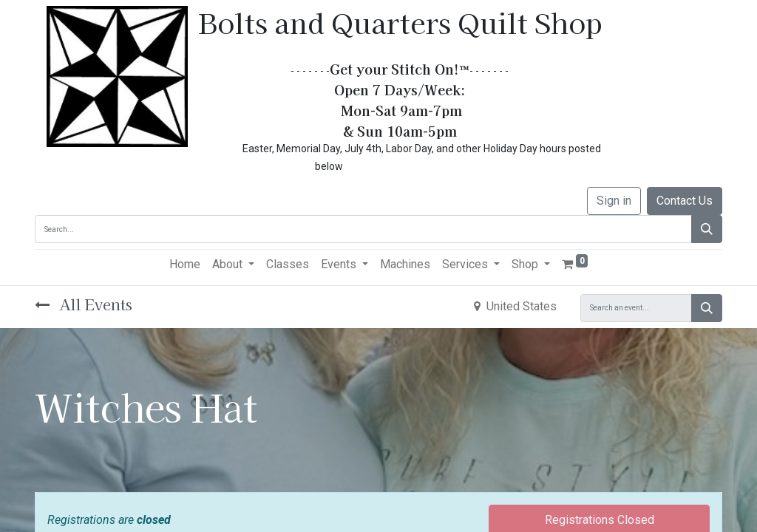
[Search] (707, 229)
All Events (84, 304)
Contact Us (685, 201)
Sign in (614, 201)
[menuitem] (185, 265)
